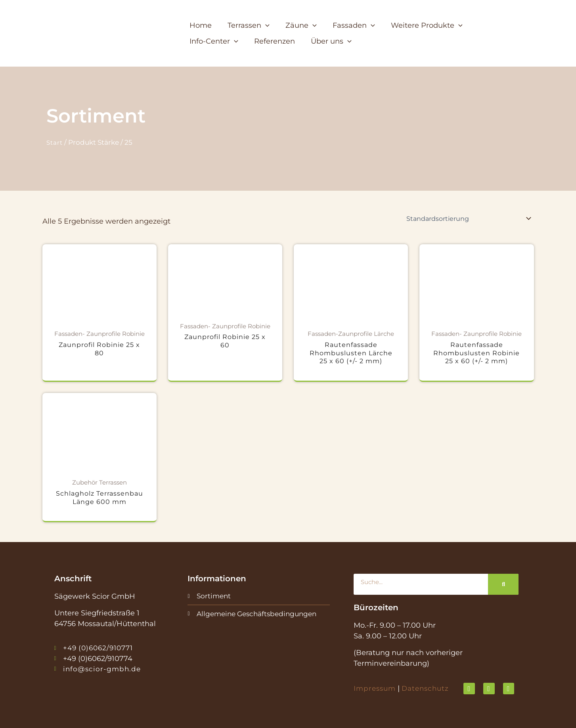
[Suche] (503, 584)
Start (55, 142)
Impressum (376, 688)
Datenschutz (429, 688)
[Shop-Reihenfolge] (469, 218)
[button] (251, 25)
